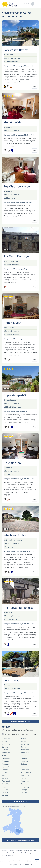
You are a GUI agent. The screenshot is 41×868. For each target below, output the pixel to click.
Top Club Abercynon (17, 186)
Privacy (9, 861)
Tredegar (24, 790)
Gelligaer (24, 764)
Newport (5, 778)
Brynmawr (25, 753)
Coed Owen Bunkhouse (18, 608)
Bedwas (5, 750)
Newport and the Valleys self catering (18, 730)
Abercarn (24, 738)
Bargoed (5, 747)
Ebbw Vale (25, 761)
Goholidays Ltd (27, 865)
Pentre (23, 778)
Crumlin (24, 758)
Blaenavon (6, 753)
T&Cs (15, 861)
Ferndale (5, 764)
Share (25, 3)
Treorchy (24, 792)
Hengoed (5, 767)
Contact (30, 861)
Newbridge (25, 775)
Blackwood (25, 750)
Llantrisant (25, 770)
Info (35, 86)
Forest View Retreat (16, 50)
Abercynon (6, 741)
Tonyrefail (6, 790)
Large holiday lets (13, 853)
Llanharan (6, 770)
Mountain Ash (26, 773)
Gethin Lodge (12, 323)
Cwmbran (5, 761)
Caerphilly (6, 758)
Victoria (5, 795)
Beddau (23, 747)
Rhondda (5, 784)
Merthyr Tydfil (7, 773)
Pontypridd (25, 781)
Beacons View (12, 463)
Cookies (22, 861)
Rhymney (24, 784)
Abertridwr (25, 744)
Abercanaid (6, 738)
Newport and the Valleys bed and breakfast (20, 734)
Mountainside (12, 122)
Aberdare (24, 741)
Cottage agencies (8, 855)
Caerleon (24, 756)
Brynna (4, 756)
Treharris (5, 792)
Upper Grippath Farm (17, 395)
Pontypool (6, 781)
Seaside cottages (27, 853)
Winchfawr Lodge (15, 535)
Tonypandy (25, 787)
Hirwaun (24, 767)
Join (37, 861)
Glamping (19, 851)
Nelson (4, 775)
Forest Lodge (12, 680)
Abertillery (6, 744)
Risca (4, 787)
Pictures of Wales (8, 851)
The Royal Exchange (17, 256)
